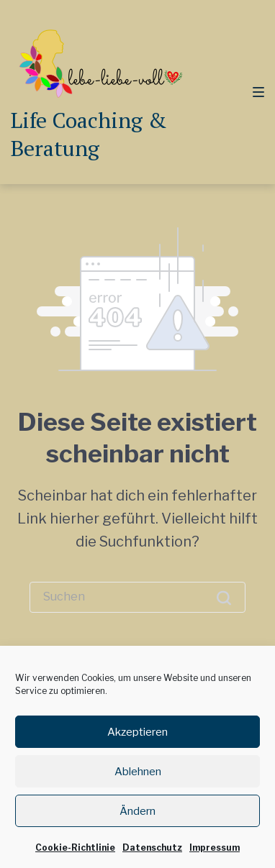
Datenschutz (152, 858)
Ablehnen (138, 781)
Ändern (137, 821)
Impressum (215, 858)
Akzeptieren (137, 741)
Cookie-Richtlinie (75, 858)
